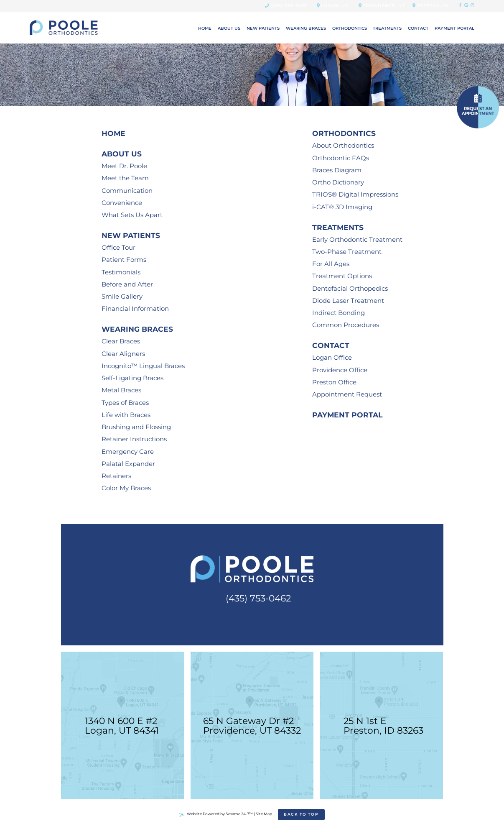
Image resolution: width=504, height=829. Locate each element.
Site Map (264, 814)
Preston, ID (430, 5)
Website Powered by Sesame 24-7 (216, 814)
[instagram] (472, 5)
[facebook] (460, 5)
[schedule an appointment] (478, 107)
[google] (466, 5)
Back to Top (301, 814)
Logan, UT (332, 5)
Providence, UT (382, 5)
